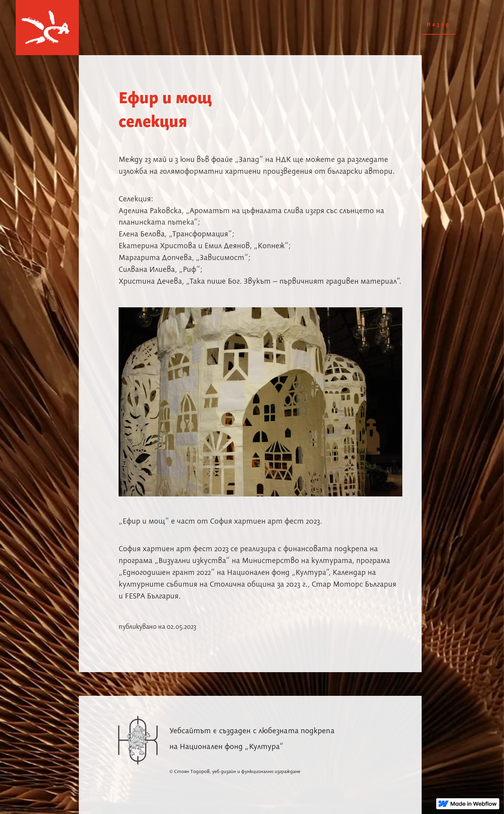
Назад (439, 25)
